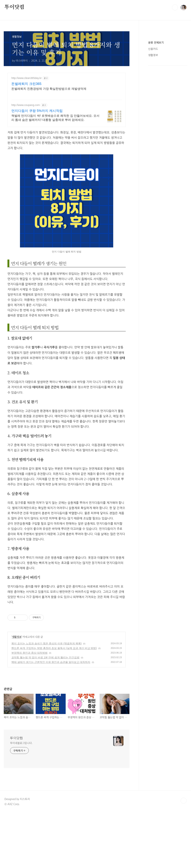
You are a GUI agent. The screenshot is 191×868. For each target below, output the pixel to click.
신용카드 (153, 49)
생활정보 (17, 637)
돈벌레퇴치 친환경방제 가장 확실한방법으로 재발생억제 (49, 89)
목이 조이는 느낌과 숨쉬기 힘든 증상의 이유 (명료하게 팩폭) (46, 643)
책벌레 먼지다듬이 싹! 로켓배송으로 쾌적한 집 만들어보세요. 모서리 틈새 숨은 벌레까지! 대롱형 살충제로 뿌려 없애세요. (55, 118)
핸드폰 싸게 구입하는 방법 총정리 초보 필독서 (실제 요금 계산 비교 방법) (54, 648)
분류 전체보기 (156, 43)
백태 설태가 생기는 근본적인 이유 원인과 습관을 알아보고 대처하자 (51, 662)
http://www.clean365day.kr (26, 78)
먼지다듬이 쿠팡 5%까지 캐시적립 (37, 111)
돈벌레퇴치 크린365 (26, 84)
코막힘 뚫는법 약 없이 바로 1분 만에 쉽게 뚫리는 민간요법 (45, 657)
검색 (175, 7)
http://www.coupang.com (26, 105)
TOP (184, 801)
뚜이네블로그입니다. (21, 743)
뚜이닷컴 (14, 7)
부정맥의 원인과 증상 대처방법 (29, 653)
